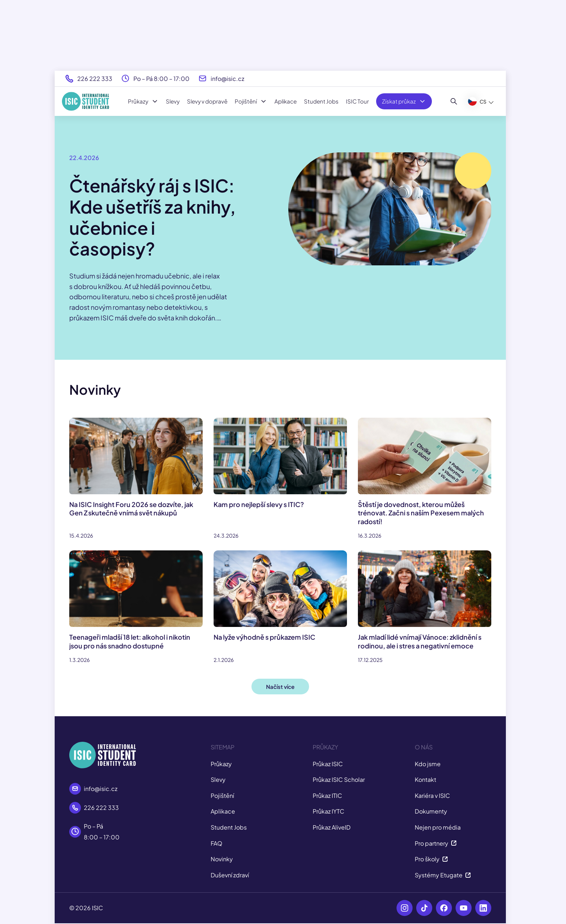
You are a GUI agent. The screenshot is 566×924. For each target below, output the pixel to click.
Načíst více (280, 687)
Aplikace (286, 101)
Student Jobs (321, 101)
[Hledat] (454, 101)
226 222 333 (95, 79)
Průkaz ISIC (328, 764)
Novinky (222, 859)
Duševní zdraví (230, 875)
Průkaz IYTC (329, 811)
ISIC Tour (357, 101)
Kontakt (426, 779)
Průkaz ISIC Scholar (339, 779)
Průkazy (143, 101)
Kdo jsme (428, 764)
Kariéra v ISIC (432, 796)
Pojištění (251, 101)
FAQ (216, 843)
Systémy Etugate (443, 875)
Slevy (173, 101)
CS (477, 101)
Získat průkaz (404, 101)
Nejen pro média (438, 827)
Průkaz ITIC (327, 796)
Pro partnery (436, 843)
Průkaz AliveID (332, 827)
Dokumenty (431, 811)
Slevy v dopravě (207, 101)
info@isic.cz (227, 79)
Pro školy (431, 859)
